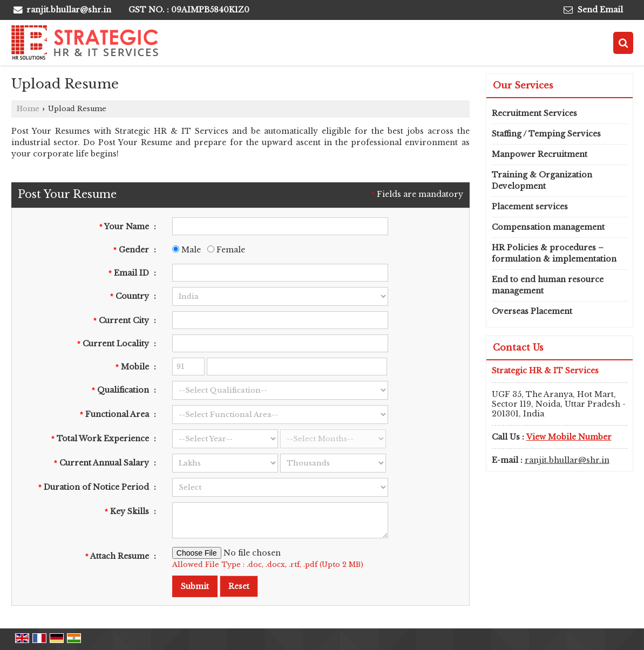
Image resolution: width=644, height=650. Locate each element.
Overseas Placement (532, 311)
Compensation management (548, 227)
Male (187, 250)
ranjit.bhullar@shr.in (69, 10)
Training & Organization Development (542, 180)
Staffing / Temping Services (546, 134)
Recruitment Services (534, 113)
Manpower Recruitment (540, 154)
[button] (569, 437)
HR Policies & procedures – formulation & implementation (554, 253)
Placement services (530, 207)
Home (28, 109)
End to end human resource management (548, 285)
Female (226, 250)
